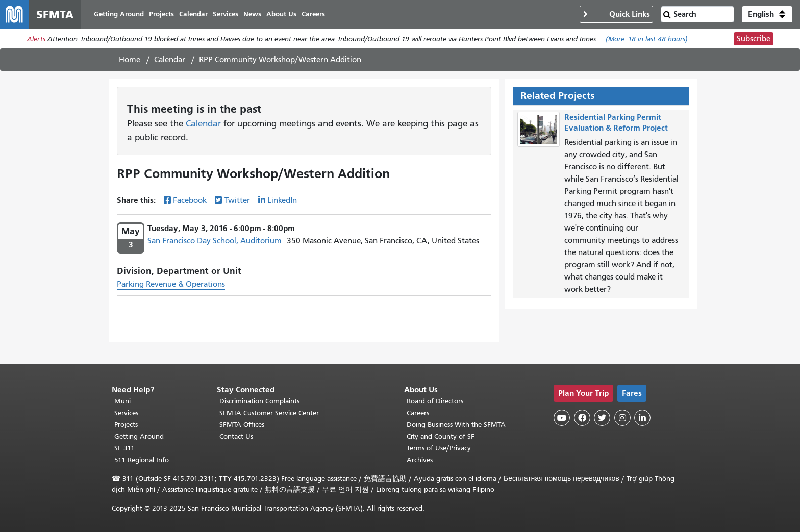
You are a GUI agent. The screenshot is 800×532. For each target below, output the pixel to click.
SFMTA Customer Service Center (269, 413)
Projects (126, 425)
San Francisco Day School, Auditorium (215, 241)
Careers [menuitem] (313, 14)
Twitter (237, 200)
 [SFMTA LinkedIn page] (642, 418)
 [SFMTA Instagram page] (622, 418)
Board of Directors (435, 401)
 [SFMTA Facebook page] (582, 418)
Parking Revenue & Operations (171, 284)
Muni (122, 401)
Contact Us (236, 436)
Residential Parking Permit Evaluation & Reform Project (616, 122)
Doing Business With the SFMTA (456, 425)
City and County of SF (441, 436)
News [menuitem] (252, 14)
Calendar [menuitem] (193, 14)
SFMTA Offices (242, 425)
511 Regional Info (142, 460)
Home (130, 60)
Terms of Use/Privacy (439, 448)
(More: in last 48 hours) (647, 39)
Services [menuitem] (226, 14)
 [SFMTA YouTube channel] (562, 418)
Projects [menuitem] (161, 14)
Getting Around (139, 436)
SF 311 (124, 448)
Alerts (36, 39)
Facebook (190, 200)
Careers (418, 413)
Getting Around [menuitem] (119, 14)
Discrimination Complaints (259, 401)
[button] (767, 14)
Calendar (170, 60)
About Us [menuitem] (281, 14)
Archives (420, 460)
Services (126, 413)
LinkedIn (282, 200)
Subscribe (754, 39)
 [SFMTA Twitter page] (602, 418)
